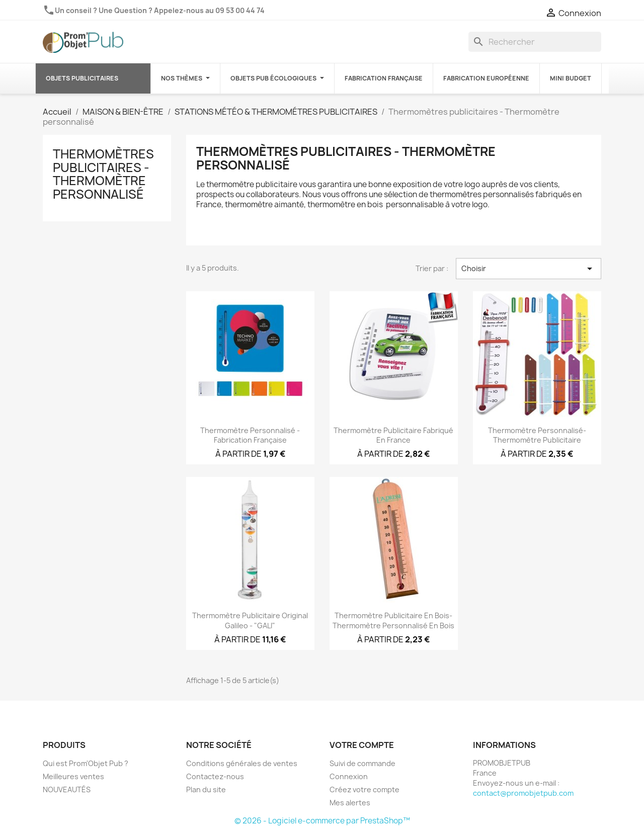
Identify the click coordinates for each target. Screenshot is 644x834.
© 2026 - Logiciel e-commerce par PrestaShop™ (322, 821)
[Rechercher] (535, 42)
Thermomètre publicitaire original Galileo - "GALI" (250, 620)
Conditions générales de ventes (242, 763)
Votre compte (362, 745)
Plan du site (206, 789)
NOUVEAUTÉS (67, 789)
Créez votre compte (365, 789)
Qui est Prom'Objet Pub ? (86, 763)
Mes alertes (350, 803)
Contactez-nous (215, 776)
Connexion (349, 776)
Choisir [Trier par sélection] (529, 269)
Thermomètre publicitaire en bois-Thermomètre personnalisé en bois (393, 620)
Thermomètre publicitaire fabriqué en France (393, 435)
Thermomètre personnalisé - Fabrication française (250, 435)
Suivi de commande (363, 763)
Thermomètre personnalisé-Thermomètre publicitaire (537, 435)
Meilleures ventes (73, 776)
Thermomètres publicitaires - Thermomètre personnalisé (103, 174)
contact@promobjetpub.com (523, 793)
